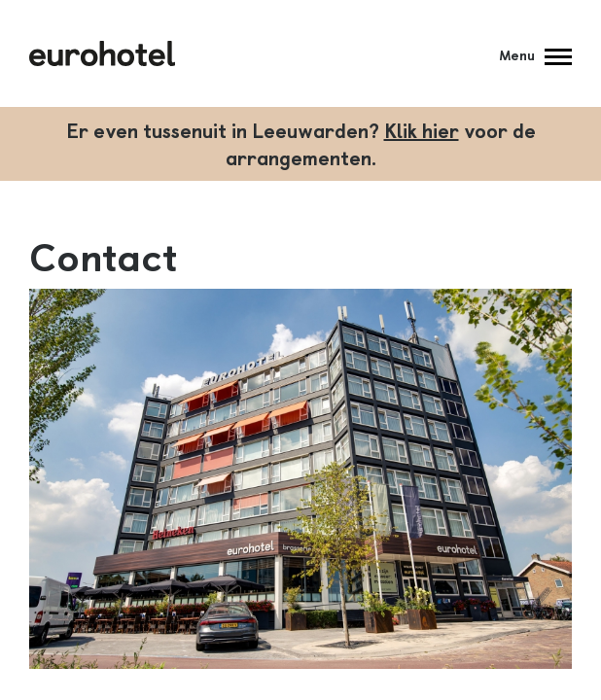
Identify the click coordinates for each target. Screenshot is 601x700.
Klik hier (422, 130)
